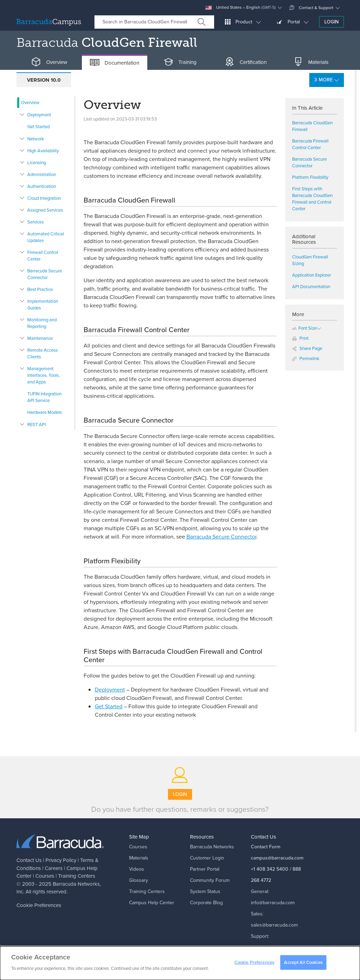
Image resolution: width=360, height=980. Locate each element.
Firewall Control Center (43, 256)
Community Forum (210, 880)
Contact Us (29, 860)
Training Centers (77, 876)
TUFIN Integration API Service (44, 397)
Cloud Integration (44, 198)
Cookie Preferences (39, 905)
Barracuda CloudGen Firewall (312, 126)
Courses (45, 876)
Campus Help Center (152, 903)
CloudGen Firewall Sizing (310, 260)
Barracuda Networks (76, 884)
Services (36, 222)
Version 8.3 (151, 80)
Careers (54, 868)
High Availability (43, 151)
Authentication (42, 186)
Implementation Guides (43, 305)
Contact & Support (311, 8)
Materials (139, 858)
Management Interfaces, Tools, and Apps (44, 375)
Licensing (37, 163)
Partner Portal (205, 869)
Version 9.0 (98, 80)
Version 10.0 (44, 80)
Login (331, 22)
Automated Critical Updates (46, 237)
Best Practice (40, 289)
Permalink (306, 359)
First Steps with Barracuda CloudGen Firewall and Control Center (312, 199)
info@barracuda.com (273, 903)
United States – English (241, 8)
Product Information (220, 80)
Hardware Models (45, 412)
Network (36, 139)
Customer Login (207, 858)
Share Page (307, 348)
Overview (30, 103)
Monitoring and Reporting (42, 323)
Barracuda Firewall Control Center (310, 144)
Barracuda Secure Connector (45, 274)
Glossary (139, 880)
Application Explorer (312, 275)
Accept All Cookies (303, 962)
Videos (137, 869)
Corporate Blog (206, 903)
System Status (205, 891)
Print (300, 338)
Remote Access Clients (43, 353)
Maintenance (40, 338)
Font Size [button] (304, 328)
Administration (42, 174)
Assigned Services (45, 210)
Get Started (38, 127)
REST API (37, 425)
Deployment (39, 115)
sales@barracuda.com (274, 925)
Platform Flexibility (310, 177)
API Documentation (311, 287)
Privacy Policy (61, 860)
